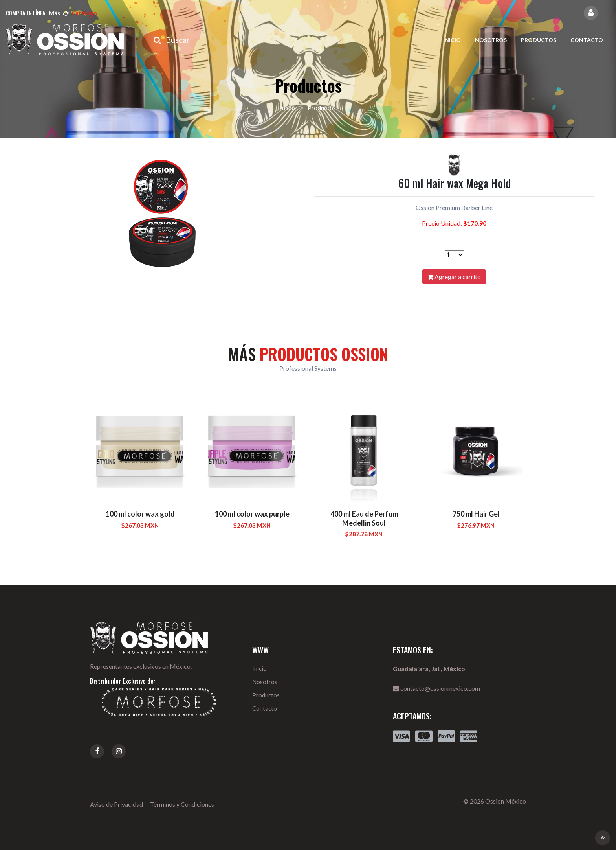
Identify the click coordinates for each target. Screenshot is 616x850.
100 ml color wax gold (140, 514)
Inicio (452, 40)
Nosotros (491, 40)
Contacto (587, 40)
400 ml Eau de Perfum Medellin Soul (364, 518)
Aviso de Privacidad (116, 804)
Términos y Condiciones (182, 804)
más (73, 13)
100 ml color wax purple (252, 514)
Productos (539, 40)
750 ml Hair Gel (476, 514)
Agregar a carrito (454, 277)
